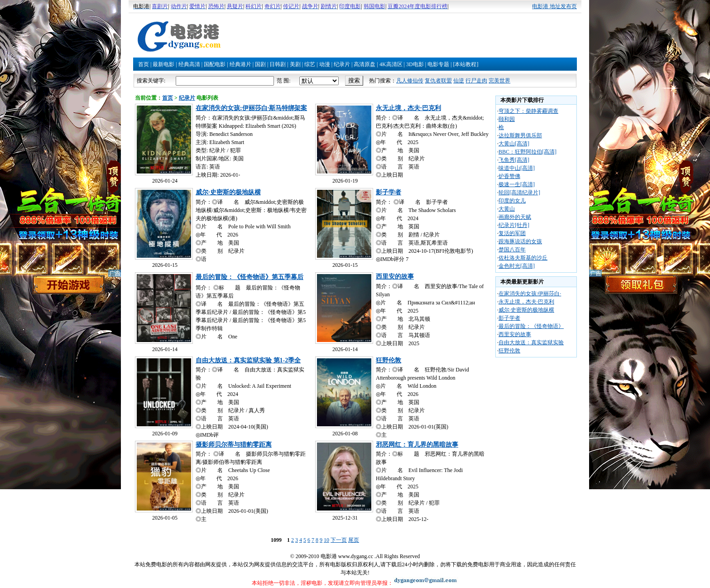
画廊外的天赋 (515, 217)
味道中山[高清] (517, 168)
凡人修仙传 (410, 81)
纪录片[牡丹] (514, 225)
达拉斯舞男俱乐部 (520, 135)
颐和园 (507, 119)
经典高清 (189, 64)
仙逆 (459, 81)
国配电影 (215, 64)
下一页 (339, 540)
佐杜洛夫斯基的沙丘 (523, 258)
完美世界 (499, 81)
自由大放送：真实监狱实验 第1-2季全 (248, 360)
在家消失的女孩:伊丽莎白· (530, 294)
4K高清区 (391, 64)
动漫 (325, 64)
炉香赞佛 (509, 176)
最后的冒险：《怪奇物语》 (531, 326)
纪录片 (342, 64)
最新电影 (163, 64)
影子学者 (389, 192)
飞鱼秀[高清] (514, 160)
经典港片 (240, 64)
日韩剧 (278, 64)
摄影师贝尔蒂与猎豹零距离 (234, 445)
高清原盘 (365, 64)
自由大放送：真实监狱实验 (531, 342)
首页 (144, 64)
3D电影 (415, 64)
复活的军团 (512, 233)
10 (326, 540)
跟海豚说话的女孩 (520, 241)
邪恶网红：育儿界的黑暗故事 (417, 445)
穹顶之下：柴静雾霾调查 (528, 111)
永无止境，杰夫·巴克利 (408, 108)
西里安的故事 (395, 277)
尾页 (354, 540)
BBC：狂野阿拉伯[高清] (528, 152)
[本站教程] (465, 64)
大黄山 (507, 209)
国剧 (260, 64)
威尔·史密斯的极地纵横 (228, 192)
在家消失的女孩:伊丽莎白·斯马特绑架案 (251, 108)
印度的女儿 (512, 201)
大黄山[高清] (514, 144)
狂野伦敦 (389, 360)
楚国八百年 (512, 250)
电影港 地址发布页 (554, 6)
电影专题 (438, 64)
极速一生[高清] (517, 184)
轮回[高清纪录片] (519, 193)
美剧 (295, 64)
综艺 (310, 64)
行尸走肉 (476, 81)
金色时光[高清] (517, 266)
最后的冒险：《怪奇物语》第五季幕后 (249, 277)
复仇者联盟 (438, 81)
